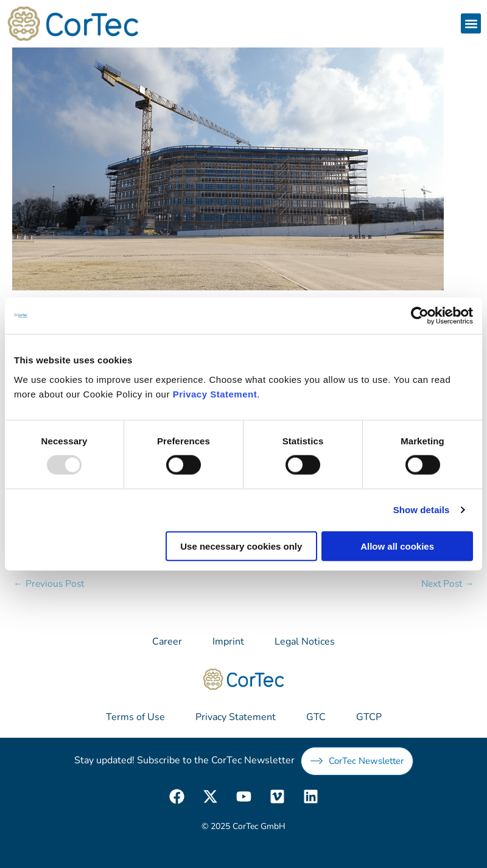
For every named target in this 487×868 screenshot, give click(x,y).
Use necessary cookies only (241, 546)
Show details (422, 510)
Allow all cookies (397, 546)
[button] (471, 23)
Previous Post (49, 583)
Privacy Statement (215, 394)
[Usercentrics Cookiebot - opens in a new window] (420, 316)
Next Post (448, 583)
